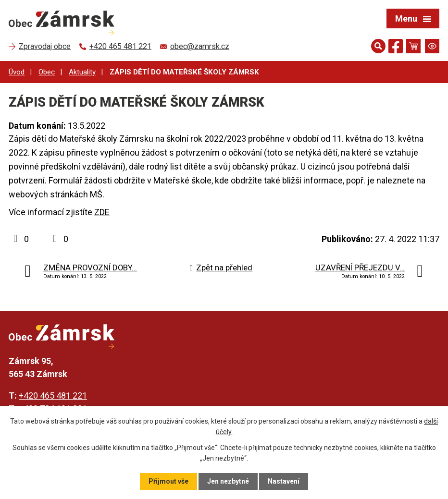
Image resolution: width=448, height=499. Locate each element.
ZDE (102, 212)
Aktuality (82, 72)
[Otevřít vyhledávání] (378, 46)
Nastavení (284, 481)
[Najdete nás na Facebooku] (396, 48)
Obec (47, 72)
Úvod (17, 72)
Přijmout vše (168, 481)
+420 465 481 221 (53, 396)
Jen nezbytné (228, 481)
